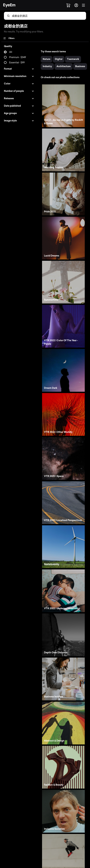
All (11, 52)
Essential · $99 (17, 63)
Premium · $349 (18, 57)
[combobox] (28, 16)
